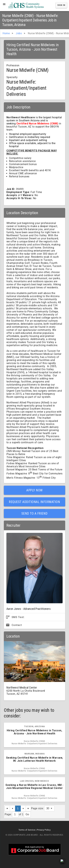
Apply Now (34, 490)
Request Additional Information (34, 502)
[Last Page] (28, 809)
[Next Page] (23, 809)
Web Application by (35, 849)
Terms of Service (27, 830)
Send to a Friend (34, 513)
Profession (13, 65)
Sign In (61, 5)
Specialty (12, 77)
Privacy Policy (44, 830)
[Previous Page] (13, 809)
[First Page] (7, 809)
